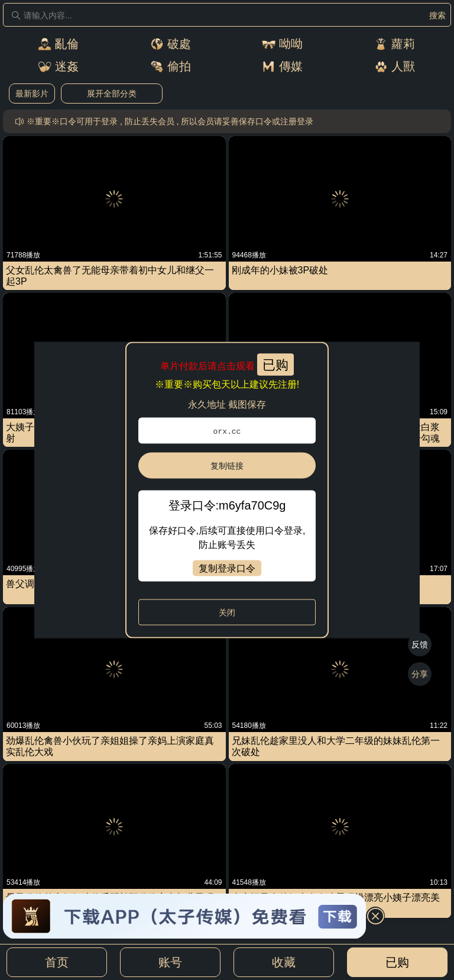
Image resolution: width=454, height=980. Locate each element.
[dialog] (227, 490)
